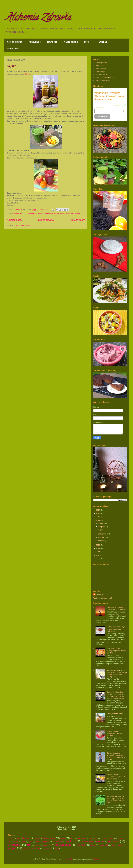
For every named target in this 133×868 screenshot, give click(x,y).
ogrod (30, 842)
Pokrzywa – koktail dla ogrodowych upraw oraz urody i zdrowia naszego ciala (116, 800)
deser (63, 838)
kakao (103, 838)
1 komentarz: (44, 210)
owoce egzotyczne (43, 842)
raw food (24, 213)
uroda (121, 845)
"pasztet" (11, 839)
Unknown (100, 594)
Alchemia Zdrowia (38, 18)
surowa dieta (59, 213)
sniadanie (40, 213)
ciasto (36, 838)
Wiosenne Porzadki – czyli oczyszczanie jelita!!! (116, 608)
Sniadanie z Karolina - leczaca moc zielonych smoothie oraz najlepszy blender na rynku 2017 (116, 695)
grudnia (101, 523)
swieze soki (69, 213)
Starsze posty (77, 220)
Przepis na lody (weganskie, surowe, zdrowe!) (115, 733)
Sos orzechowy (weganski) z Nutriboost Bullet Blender (116, 777)
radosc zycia (57, 842)
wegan (77, 213)
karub (112, 838)
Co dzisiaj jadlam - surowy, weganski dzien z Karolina (116, 651)
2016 (98, 513)
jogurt (96, 838)
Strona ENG (13, 49)
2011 (98, 552)
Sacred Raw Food (103, 81)
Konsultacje (35, 42)
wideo (37, 848)
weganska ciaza (28, 849)
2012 (98, 548)
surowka (81, 845)
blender (26, 838)
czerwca (102, 541)
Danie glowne (49, 838)
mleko (16, 842)
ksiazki (17, 213)
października (103, 534)
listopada (102, 527)
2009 (98, 559)
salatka (99, 842)
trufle (114, 845)
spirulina (38, 845)
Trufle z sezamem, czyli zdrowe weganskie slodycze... (116, 629)
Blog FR (88, 42)
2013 (98, 545)
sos (28, 845)
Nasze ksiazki (71, 42)
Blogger (97, 859)
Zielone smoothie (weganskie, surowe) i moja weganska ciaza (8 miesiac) (116, 756)
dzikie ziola (81, 838)
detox (72, 838)
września (102, 537)
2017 (98, 510)
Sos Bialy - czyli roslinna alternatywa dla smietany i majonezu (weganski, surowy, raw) (117, 674)
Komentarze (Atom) (24, 225)
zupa (57, 848)
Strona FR (104, 42)
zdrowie (46, 848)
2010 (98, 555)
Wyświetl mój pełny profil (103, 598)
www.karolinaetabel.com (105, 78)
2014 (98, 520)
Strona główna (15, 42)
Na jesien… (12, 66)
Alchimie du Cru (102, 75)
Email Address (109, 107)
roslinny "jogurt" (88, 842)
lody (9, 842)
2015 (98, 517)
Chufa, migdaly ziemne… (116, 714)
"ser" (18, 838)
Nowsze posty (14, 220)
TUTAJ (28, 74)
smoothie (32, 213)
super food (49, 213)
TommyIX (68, 859)
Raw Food (52, 42)
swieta (93, 845)
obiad (23, 842)
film (90, 838)
